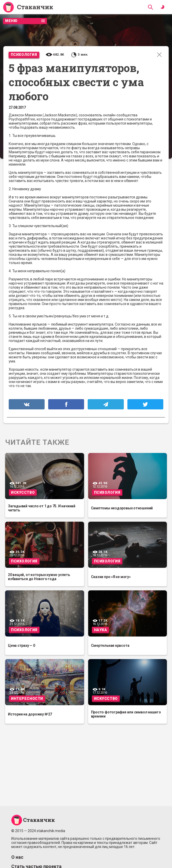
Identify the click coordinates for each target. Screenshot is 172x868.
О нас (17, 857)
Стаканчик (35, 7)
